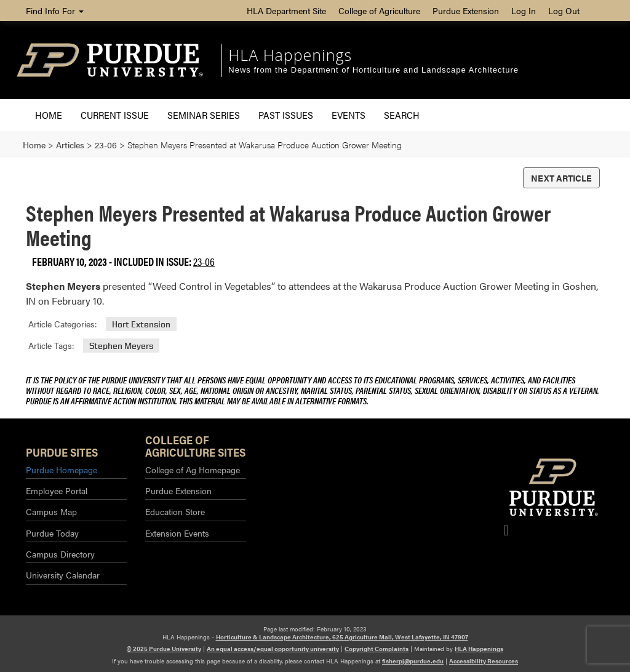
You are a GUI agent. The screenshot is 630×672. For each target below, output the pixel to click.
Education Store (175, 511)
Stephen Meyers (121, 346)
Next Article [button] (561, 178)
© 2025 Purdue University (164, 649)
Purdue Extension (466, 10)
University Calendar (63, 575)
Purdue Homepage (62, 470)
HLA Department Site (286, 10)
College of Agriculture (379, 10)
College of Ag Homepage (193, 470)
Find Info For (55, 10)
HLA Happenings (290, 55)
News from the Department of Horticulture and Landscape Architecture (373, 70)
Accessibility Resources (484, 661)
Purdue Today (52, 533)
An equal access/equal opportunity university (273, 649)
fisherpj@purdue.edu (413, 661)
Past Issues (286, 115)
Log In (524, 10)
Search (402, 115)
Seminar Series (204, 115)
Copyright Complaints (377, 649)
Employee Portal (57, 490)
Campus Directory (60, 554)
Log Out (564, 10)
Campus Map (51, 511)
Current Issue (115, 115)
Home (49, 115)
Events (349, 115)
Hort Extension (141, 324)
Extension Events (177, 533)
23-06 (204, 261)
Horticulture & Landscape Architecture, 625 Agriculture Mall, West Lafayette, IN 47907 (342, 637)
